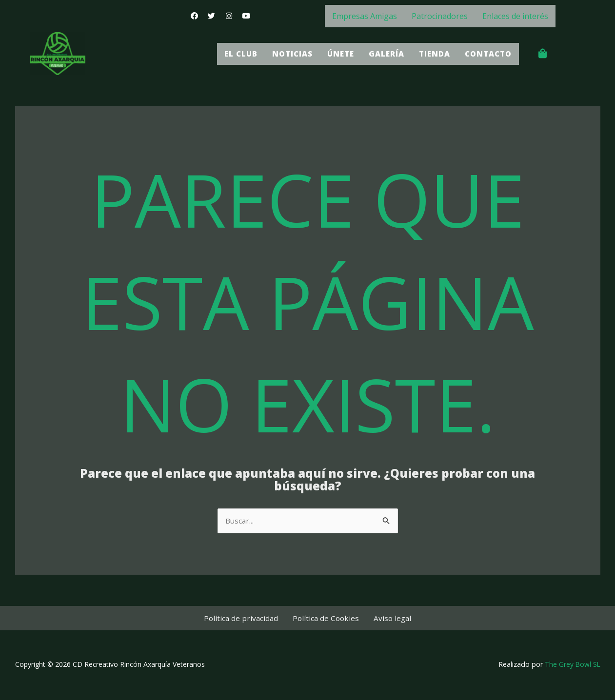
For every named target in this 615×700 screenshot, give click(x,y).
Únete (333, 54)
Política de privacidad (246, 619)
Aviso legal (388, 619)
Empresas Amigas (365, 16)
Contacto (486, 54)
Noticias (282, 54)
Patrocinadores (440, 16)
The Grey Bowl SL (572, 666)
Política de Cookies (326, 619)
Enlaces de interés (515, 16)
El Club (229, 54)
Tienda (430, 54)
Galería (380, 54)
